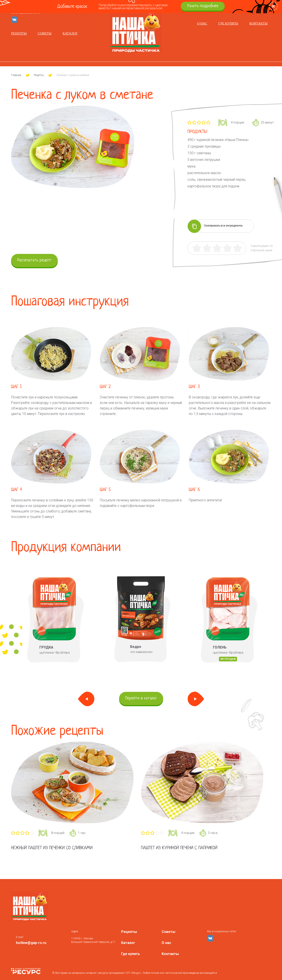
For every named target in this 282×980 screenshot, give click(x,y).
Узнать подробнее (203, 6)
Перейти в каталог (141, 698)
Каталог (70, 33)
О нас (202, 23)
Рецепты (19, 33)
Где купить (228, 23)
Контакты (258, 23)
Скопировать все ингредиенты (215, 226)
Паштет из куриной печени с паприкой (179, 848)
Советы (45, 33)
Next (196, 699)
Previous (86, 699)
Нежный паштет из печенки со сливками (52, 848)
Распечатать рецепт (34, 260)
